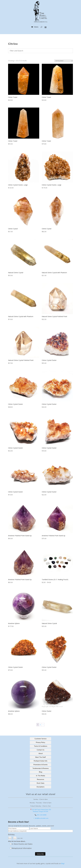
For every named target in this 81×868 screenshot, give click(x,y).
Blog (41, 772)
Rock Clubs (41, 783)
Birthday (11, 835)
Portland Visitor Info (41, 761)
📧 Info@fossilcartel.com (41, 818)
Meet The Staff (40, 757)
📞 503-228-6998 (41, 815)
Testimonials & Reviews (41, 768)
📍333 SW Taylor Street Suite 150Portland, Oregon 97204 (40, 811)
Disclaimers (41, 787)
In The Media (41, 776)
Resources (41, 779)
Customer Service (40, 739)
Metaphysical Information (22, 848)
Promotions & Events (40, 765)
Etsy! (63, 863)
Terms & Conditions (41, 746)
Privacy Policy (40, 742)
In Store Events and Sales (22, 844)
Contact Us (41, 750)
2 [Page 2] (40, 725)
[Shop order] (64, 61)
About (41, 753)
